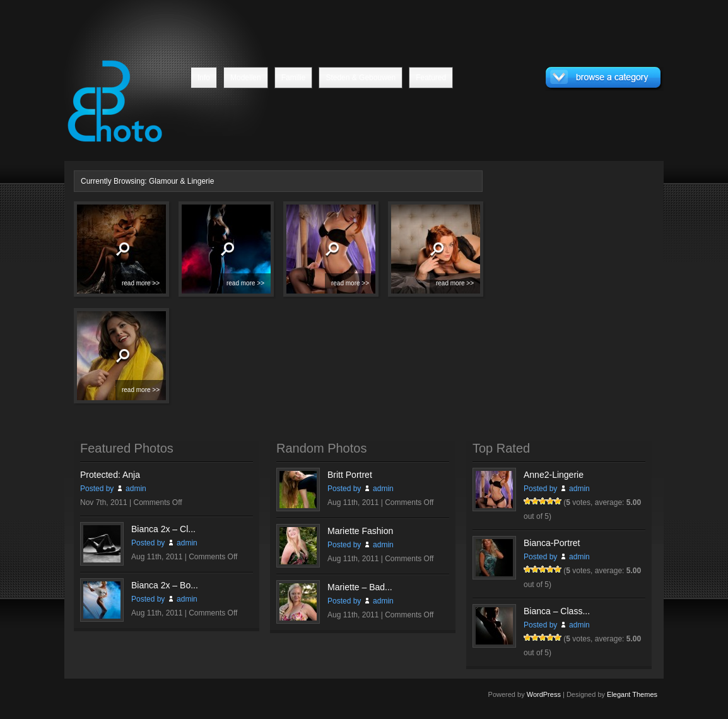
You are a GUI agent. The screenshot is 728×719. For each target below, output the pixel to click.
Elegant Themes (632, 694)
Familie (294, 78)
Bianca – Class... (557, 611)
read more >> (141, 283)
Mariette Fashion (360, 531)
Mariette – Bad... (360, 587)
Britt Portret (350, 475)
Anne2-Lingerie (554, 475)
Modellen (246, 78)
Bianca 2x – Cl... (163, 529)
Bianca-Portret (552, 543)
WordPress (544, 694)
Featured (431, 78)
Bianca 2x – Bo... (165, 585)
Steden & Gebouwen (361, 78)
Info (204, 78)
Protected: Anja (110, 475)
